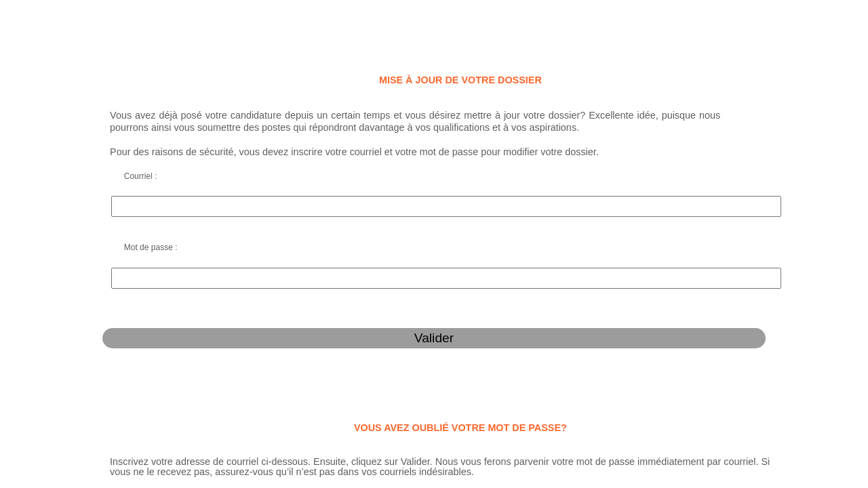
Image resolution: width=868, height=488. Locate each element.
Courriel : (51, 151)
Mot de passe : (61, 171)
